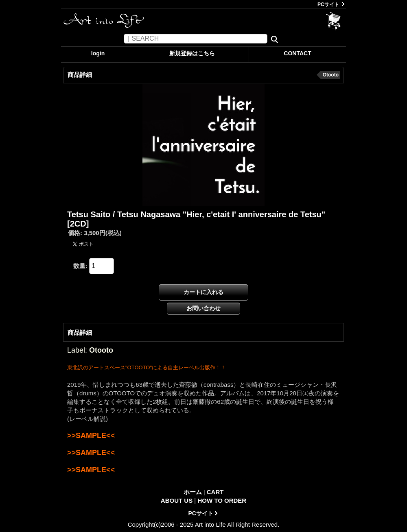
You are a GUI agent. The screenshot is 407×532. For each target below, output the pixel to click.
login (98, 53)
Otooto (331, 75)
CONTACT (297, 53)
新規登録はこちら (192, 53)
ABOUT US (177, 500)
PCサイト (328, 4)
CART (334, 21)
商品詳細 (80, 332)
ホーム (193, 492)
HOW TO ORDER (222, 500)
